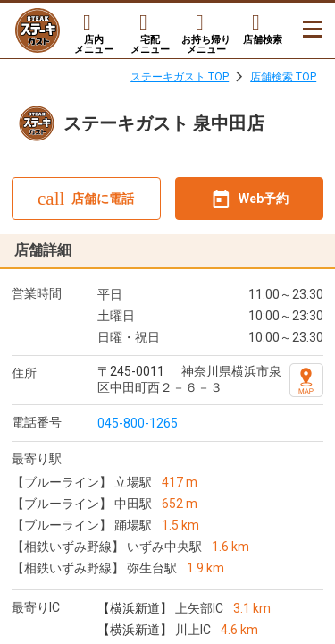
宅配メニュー (150, 44)
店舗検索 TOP (283, 77)
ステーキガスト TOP (180, 77)
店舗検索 (263, 39)
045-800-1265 (138, 423)
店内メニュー (94, 44)
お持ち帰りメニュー (206, 44)
